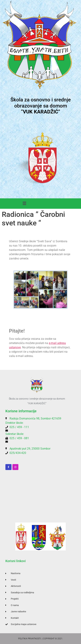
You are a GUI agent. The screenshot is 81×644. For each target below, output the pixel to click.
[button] (24, 204)
